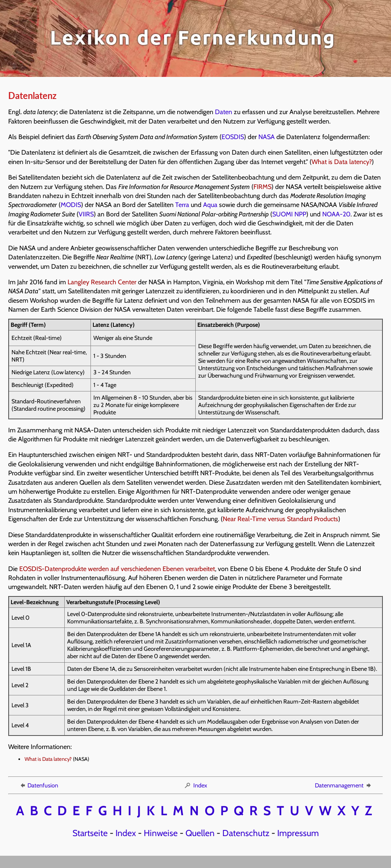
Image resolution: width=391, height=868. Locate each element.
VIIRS (86, 214)
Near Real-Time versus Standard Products (280, 519)
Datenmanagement (344, 785)
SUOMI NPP (289, 214)
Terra (182, 205)
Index (195, 785)
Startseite (90, 833)
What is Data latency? (342, 162)
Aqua (210, 205)
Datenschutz (246, 833)
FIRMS (262, 187)
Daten (224, 112)
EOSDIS (233, 137)
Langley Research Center (102, 282)
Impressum (298, 833)
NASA (267, 137)
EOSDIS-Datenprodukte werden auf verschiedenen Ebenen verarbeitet (117, 569)
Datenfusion (38, 785)
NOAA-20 (336, 214)
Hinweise (161, 833)
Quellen (200, 833)
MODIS (71, 205)
